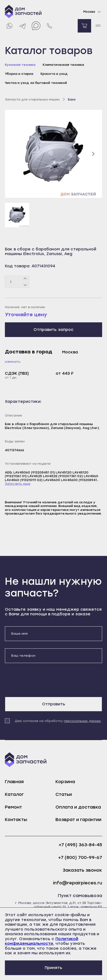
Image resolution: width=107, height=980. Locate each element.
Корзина (65, 782)
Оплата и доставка (78, 807)
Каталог (14, 794)
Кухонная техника (20, 65)
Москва (93, 12)
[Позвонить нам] (49, 26)
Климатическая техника (63, 65)
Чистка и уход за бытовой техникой (36, 83)
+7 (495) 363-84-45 (80, 845)
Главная (14, 782)
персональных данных (82, 721)
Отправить (54, 704)
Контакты (16, 820)
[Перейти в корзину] (84, 26)
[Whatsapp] (9, 26)
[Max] (36, 26)
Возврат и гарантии (78, 820)
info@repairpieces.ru (78, 883)
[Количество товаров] (17, 282)
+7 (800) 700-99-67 (80, 858)
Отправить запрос (53, 330)
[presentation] (42, 680)
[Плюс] (25, 279)
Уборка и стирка (19, 74)
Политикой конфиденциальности (42, 941)
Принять (53, 968)
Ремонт (13, 807)
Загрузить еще (18, 484)
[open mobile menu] (98, 26)
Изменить (13, 362)
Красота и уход (54, 74)
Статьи (64, 794)
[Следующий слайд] (93, 154)
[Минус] (25, 285)
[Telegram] (23, 26)
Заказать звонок (82, 870)
